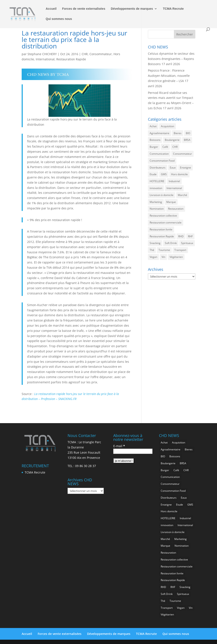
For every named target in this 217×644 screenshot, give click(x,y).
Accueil (51, 9)
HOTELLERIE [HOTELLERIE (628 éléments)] (157, 181)
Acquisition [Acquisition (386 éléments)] (168, 126)
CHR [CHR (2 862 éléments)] (175, 147)
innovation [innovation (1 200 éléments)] (156, 188)
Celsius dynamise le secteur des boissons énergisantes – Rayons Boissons (171, 59)
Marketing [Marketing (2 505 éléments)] (156, 202)
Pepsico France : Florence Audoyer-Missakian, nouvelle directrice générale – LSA (169, 76)
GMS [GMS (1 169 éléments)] (164, 174)
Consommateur (101, 54)
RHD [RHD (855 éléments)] (181, 236)
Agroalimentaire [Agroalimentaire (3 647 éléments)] (160, 133)
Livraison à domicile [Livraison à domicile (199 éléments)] (162, 195)
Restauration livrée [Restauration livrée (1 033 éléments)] (161, 229)
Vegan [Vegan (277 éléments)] (153, 257)
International (45, 59)
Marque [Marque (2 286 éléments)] (171, 202)
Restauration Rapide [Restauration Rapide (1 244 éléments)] (162, 236)
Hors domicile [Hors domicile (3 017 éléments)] (179, 174)
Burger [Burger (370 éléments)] (154, 147)
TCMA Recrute (173, 9)
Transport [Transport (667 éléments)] (180, 250)
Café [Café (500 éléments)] (165, 147)
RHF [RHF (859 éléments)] (190, 236)
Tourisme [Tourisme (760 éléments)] (164, 250)
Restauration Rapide (71, 59)
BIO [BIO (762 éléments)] (188, 133)
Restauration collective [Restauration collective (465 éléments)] (163, 216)
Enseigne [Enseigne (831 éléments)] (185, 168)
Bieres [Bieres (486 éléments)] (178, 133)
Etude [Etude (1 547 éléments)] (153, 174)
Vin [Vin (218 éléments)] (163, 257)
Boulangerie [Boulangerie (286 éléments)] (172, 140)
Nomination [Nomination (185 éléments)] (157, 209)
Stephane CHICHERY (42, 54)
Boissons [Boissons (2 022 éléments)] (155, 140)
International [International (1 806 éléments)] (174, 188)
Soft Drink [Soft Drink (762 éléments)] (171, 243)
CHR (85, 54)
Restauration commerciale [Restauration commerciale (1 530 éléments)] (166, 222)
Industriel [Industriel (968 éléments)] (174, 181)
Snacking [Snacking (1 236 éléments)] (155, 243)
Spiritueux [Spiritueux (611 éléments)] (187, 243)
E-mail (119, 446)
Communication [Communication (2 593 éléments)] (159, 154)
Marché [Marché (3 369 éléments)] (182, 195)
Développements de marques (132, 9)
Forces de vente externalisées (84, 9)
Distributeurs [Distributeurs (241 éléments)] (158, 168)
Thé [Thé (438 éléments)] (152, 250)
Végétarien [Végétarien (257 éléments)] (176, 257)
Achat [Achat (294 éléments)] (153, 126)
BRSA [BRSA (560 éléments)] (187, 140)
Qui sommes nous (59, 19)
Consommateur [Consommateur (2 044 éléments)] (182, 154)
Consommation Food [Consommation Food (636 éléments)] (162, 161)
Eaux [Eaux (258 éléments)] (173, 168)
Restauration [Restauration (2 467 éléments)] (176, 209)
